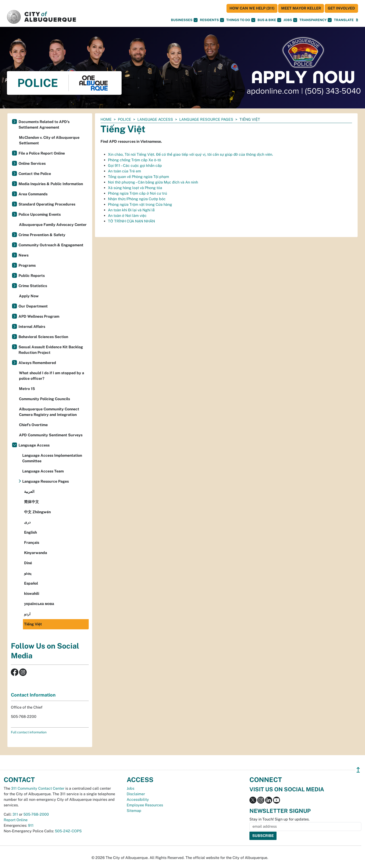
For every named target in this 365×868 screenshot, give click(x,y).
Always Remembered (37, 363)
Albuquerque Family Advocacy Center (53, 225)
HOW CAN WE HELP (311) (252, 8)
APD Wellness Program (39, 316)
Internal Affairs (32, 327)
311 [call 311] (15, 814)
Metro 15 (27, 389)
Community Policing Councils (44, 399)
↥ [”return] (358, 770)
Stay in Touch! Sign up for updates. (280, 819)
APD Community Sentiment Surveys (51, 435)
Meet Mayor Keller (301, 8)
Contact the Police (35, 174)
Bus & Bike (269, 20)
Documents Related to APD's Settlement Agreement (44, 125)
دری (27, 522)
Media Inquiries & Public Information (51, 184)
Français (32, 543)
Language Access (155, 119)
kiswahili (32, 594)
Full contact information (29, 732)
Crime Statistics (33, 286)
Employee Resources (145, 805)
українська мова (39, 604)
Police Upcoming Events (40, 214)
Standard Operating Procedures (47, 204)
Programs (27, 265)
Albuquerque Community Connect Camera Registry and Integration (49, 412)
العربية (29, 492)
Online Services (32, 163)
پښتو (28, 573)
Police (124, 119)
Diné (28, 563)
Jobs (290, 20)
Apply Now (29, 296)
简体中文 (31, 502)
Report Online (16, 820)
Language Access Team (43, 471)
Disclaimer (136, 794)
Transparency (316, 20)
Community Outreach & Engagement (51, 245)
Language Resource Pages (206, 119)
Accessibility (138, 800)
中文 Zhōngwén (37, 512)
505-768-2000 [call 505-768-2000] (36, 814)
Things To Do (241, 20)
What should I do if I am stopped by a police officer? (52, 376)
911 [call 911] (31, 825)
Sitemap (134, 811)
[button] (344, 20)
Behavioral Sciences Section (43, 337)
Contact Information (33, 695)
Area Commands (33, 194)
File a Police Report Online (42, 153)
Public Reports (32, 276)
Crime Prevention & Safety (42, 235)
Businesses (184, 20)
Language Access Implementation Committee (52, 458)
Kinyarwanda (36, 553)
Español (31, 583)
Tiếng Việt (33, 624)
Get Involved (341, 8)
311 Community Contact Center (38, 788)
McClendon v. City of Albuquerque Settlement (49, 140)
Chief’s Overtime (33, 425)
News (24, 255)
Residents (212, 20)
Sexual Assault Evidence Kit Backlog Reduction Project (51, 350)
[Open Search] (357, 20)
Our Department (33, 306)
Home (106, 119)
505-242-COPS (68, 831)
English (30, 532)
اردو (27, 614)
